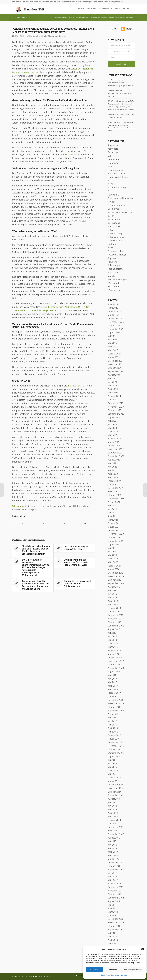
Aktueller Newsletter (22, 18)
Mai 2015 (112, 767)
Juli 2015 (112, 760)
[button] (142, 949)
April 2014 (113, 813)
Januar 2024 (114, 400)
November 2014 (116, 788)
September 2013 (116, 834)
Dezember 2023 (116, 403)
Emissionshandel (116, 174)
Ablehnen (113, 969)
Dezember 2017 (116, 658)
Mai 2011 (112, 905)
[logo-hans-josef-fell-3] (30, 9)
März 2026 (113, 308)
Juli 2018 (112, 633)
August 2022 (114, 460)
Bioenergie (113, 152)
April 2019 (113, 601)
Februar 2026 (114, 312)
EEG (110, 167)
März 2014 (113, 817)
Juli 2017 (112, 675)
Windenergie (114, 290)
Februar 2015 (114, 778)
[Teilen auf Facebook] (23, 523)
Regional (62, 36)
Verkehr (112, 276)
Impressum (124, 975)
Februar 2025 (114, 354)
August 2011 (114, 901)
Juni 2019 (112, 594)
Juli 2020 (112, 548)
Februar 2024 (114, 396)
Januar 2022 (114, 485)
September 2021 (116, 499)
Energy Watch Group (118, 177)
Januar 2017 (114, 697)
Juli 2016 (112, 718)
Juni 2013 (112, 845)
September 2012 (116, 870)
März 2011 (113, 912)
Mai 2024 (112, 386)
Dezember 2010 (116, 919)
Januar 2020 (114, 569)
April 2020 (113, 559)
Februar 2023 (114, 439)
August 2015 (114, 757)
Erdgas (111, 181)
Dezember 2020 (116, 531)
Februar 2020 (114, 566)
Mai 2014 (112, 810)
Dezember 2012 (116, 863)
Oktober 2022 (114, 453)
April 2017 (113, 686)
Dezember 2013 (116, 827)
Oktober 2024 (114, 368)
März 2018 (113, 647)
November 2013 (116, 831)
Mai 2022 (112, 470)
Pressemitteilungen (117, 255)
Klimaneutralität (58, 506)
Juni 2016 (112, 721)
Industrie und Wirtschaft (120, 213)
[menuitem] (80, 9)
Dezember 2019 (116, 573)
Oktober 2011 (114, 894)
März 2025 (113, 350)
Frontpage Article (116, 205)
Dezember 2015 (116, 742)
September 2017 (116, 668)
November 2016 (116, 704)
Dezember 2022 (116, 446)
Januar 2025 (114, 357)
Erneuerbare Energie (118, 188)
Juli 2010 (112, 933)
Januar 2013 (114, 859)
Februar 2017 (114, 693)
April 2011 (113, 908)
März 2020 (113, 562)
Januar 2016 (114, 739)
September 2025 (116, 329)
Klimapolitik (71, 506)
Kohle (111, 230)
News (111, 248)
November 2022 (116, 449)
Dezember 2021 (116, 488)
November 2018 (116, 619)
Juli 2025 (112, 336)
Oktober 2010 (114, 926)
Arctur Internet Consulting (41, 976)
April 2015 (113, 771)
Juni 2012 (112, 873)
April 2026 (113, 304)
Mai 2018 (112, 640)
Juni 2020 (112, 552)
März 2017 (113, 690)
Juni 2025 (112, 340)
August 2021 (114, 502)
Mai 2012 (112, 877)
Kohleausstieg (115, 234)
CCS (110, 156)
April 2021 (113, 516)
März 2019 (113, 605)
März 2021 (113, 520)
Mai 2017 (112, 682)
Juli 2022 (112, 463)
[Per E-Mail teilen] (85, 523)
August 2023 (114, 418)
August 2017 (114, 672)
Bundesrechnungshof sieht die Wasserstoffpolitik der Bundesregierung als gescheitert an (121, 83)
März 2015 (113, 774)
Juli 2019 (112, 591)
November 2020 (116, 534)
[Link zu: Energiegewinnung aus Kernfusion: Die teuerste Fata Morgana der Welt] (75, 563)
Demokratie (42, 36)
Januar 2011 (114, 916)
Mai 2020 (112, 555)
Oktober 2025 (114, 326)
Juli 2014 (112, 803)
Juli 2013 (112, 841)
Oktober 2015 (114, 750)
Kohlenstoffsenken (117, 237)
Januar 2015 (114, 781)
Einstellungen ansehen (133, 969)
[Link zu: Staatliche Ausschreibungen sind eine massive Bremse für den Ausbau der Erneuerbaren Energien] (33, 550)
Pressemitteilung (116, 251)
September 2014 (116, 795)
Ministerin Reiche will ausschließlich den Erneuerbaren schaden (120, 93)
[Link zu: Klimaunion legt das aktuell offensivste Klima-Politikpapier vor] (75, 584)
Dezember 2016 (116, 700)
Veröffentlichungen (117, 280)
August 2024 (114, 375)
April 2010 (113, 940)
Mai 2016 (112, 725)
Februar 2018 (114, 651)
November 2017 (116, 661)
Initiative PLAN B (76, 386)
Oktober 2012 (114, 866)
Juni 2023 (112, 425)
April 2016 (113, 728)
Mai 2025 (112, 343)
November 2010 (116, 923)
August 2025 (114, 333)
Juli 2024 (112, 379)
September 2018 (116, 626)
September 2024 (116, 372)
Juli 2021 (112, 506)
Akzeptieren (94, 969)
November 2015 (116, 746)
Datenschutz (115, 975)
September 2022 (116, 456)
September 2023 (116, 414)
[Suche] (132, 9)
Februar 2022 (114, 481)
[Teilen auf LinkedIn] (64, 523)
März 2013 (113, 856)
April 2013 (113, 852)
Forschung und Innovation (121, 198)
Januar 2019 (114, 612)
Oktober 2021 (114, 495)
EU (109, 191)
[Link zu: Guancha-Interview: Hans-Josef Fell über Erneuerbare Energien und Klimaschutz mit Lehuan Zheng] (33, 585)
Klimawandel (18, 510)
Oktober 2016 (114, 707)
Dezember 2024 (116, 361)
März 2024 (113, 393)
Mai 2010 (112, 937)
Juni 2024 (112, 382)
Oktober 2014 (114, 792)
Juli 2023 (112, 421)
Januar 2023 (114, 442)
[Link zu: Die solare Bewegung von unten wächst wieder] (75, 548)
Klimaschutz (53, 36)
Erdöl (110, 184)
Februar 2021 (114, 523)
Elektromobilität (116, 170)
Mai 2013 (112, 849)
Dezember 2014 (116, 785)
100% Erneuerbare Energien (37, 506)
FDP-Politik (113, 195)
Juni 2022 (112, 467)
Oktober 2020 (114, 538)
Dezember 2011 (116, 887)
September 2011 (116, 898)
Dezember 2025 (116, 319)
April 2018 (113, 644)
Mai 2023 (112, 428)
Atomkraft (113, 149)
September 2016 (116, 711)
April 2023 (113, 432)
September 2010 (116, 930)
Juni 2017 (112, 679)
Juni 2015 (112, 764)
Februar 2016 (114, 735)
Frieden (111, 202)
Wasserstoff (114, 287)
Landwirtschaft (115, 241)
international (114, 223)
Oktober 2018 (114, 622)
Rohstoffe (113, 262)
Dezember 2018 (116, 615)
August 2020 (114, 545)
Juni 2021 (112, 509)
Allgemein (32, 36)
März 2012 (113, 880)
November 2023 (116, 407)
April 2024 (113, 389)
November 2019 (116, 577)
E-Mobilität (113, 163)
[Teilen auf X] (44, 523)
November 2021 (116, 492)
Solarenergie (114, 265)
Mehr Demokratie (68, 155)
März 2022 (113, 478)
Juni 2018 (112, 636)
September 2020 (116, 541)
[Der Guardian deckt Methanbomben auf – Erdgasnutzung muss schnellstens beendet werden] (145, 490)
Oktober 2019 (114, 580)
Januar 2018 (114, 654)
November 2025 (116, 322)
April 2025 (113, 347)
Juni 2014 (112, 806)
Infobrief (112, 216)
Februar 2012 (114, 884)
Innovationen (114, 220)
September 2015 (116, 753)
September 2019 (116, 584)
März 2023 (113, 435)
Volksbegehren (31, 510)
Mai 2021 (112, 513)
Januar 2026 (114, 315)
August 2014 (114, 799)
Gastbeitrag (113, 209)
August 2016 (114, 714)
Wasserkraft (114, 283)
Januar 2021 (114, 527)
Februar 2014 (114, 820)
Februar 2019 (114, 608)
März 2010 (113, 944)
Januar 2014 (114, 824)
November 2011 (116, 891)
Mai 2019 (112, 598)
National (112, 244)
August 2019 (114, 587)
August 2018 (114, 629)
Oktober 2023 (114, 410)
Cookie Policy (105, 975)
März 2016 (113, 732)
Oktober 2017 (114, 665)
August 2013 (114, 838)
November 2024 (116, 364)
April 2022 (113, 474)
